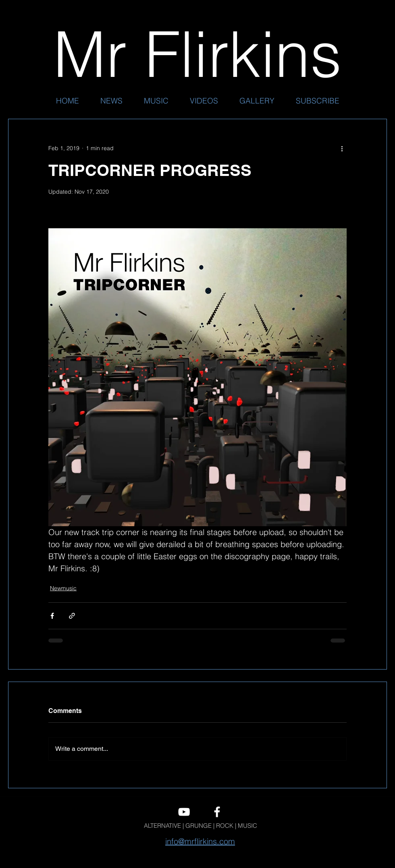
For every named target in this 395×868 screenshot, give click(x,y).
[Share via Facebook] (52, 616)
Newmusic (63, 588)
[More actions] (342, 148)
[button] (156, 101)
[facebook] (217, 812)
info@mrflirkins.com (200, 841)
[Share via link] (72, 616)
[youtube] (184, 812)
